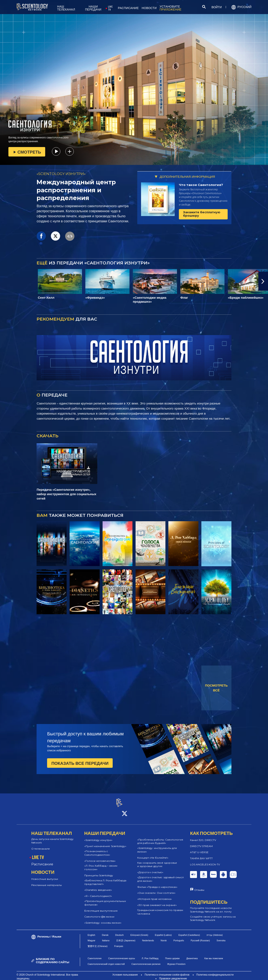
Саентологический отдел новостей (106, 960)
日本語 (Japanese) (126, 937)
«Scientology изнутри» (98, 836)
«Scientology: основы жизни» (103, 919)
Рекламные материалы (47, 881)
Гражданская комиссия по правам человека (160, 908)
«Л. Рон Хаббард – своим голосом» (101, 864)
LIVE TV (110, 8)
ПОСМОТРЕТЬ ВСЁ (217, 688)
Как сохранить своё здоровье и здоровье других (157, 861)
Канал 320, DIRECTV (203, 836)
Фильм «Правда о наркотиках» (157, 883)
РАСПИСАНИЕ (128, 8)
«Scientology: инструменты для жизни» (157, 846)
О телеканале (41, 845)
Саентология (95, 955)
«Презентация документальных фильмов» (105, 899)
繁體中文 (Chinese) (98, 942)
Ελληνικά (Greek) (139, 931)
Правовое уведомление (173, 975)
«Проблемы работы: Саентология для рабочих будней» (160, 838)
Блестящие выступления (101, 907)
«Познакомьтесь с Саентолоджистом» (97, 849)
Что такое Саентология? (201, 185)
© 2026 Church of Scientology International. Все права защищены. (47, 973)
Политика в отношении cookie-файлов (167, 971)
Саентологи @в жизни (99, 913)
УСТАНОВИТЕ (170, 8)
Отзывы (199, 886)
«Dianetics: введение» (98, 886)
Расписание (42, 860)
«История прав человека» (155, 895)
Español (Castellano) (189, 931)
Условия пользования (125, 971)
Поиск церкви (172, 955)
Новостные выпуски (45, 875)
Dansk (105, 931)
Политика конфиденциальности (215, 971)
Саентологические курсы (122, 955)
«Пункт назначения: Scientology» (105, 842)
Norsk (164, 937)
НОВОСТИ (149, 8)
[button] (263, 281)
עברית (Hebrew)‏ (215, 931)
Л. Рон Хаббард (150, 955)
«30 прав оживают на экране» (157, 901)
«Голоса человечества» (100, 857)
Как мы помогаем (214, 955)
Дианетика (192, 955)
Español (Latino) (163, 931)
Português (179, 937)
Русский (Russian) (200, 937)
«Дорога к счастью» (150, 868)
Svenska (221, 937)
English (91, 931)
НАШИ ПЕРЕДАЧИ (93, 8)
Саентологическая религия (146, 960)
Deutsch (119, 931)
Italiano (106, 937)
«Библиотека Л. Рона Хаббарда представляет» (105, 878)
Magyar (92, 937)
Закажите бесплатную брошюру (202, 214)
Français (119, 942)
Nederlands (148, 937)
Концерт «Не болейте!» (153, 854)
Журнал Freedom (176, 960)
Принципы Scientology (99, 872)
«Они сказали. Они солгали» (156, 889)
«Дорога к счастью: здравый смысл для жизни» (160, 875)
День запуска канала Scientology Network (52, 837)
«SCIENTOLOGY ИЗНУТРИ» (61, 174)
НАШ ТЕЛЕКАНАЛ (66, 8)
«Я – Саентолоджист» (98, 892)
